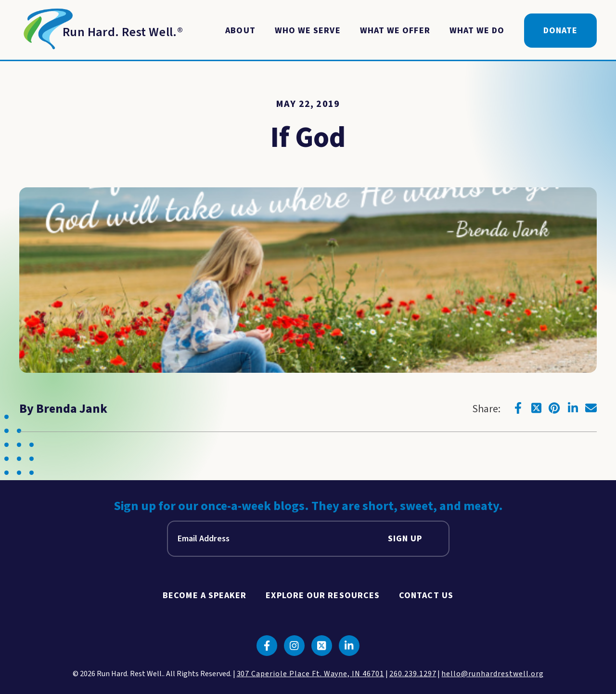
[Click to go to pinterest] (554, 408)
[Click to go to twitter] (536, 408)
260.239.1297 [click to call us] (413, 674)
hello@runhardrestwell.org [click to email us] (492, 674)
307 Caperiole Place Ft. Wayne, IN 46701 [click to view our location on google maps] (310, 674)
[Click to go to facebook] (518, 408)
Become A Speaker (205, 596)
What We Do (477, 31)
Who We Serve (308, 31)
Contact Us (426, 596)
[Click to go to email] (591, 408)
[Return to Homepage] (101, 31)
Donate (560, 31)
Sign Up (405, 539)
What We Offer (395, 31)
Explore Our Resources (323, 596)
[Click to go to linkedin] (573, 408)
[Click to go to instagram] (294, 646)
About (240, 31)
